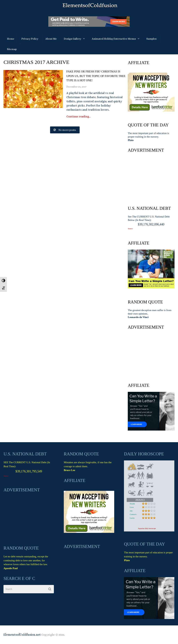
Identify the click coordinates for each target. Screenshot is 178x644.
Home (11, 39)
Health (132, 504)
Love (132, 507)
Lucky (132, 518)
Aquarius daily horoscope (147, 528)
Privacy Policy (30, 39)
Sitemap (12, 49)
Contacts (133, 514)
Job (131, 511)
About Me (51, 39)
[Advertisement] (151, 178)
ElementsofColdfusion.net (22, 635)
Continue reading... (78, 117)
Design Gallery (72, 39)
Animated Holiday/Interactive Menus (114, 39)
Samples (151, 39)
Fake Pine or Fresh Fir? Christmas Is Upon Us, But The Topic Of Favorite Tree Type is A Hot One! (96, 76)
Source (130, 229)
